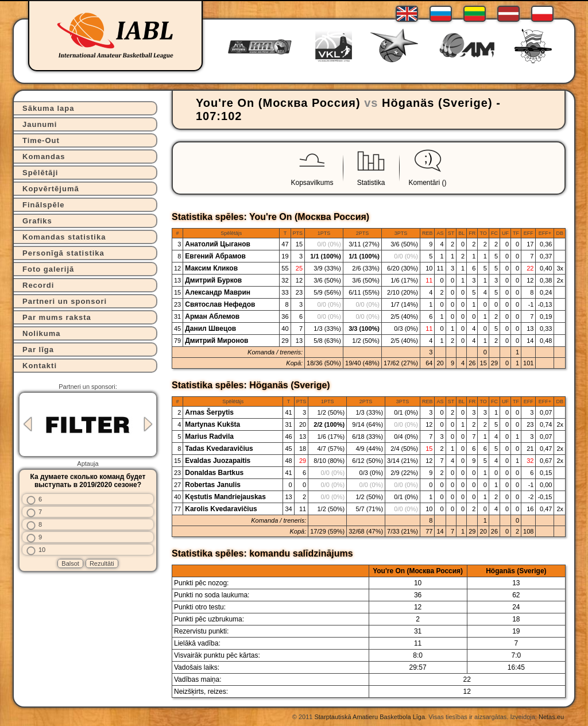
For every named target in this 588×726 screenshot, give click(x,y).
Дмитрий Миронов (216, 341)
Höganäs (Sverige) (437, 103)
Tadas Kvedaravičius (219, 449)
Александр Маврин (218, 292)
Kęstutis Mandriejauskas (225, 497)
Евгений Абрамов (215, 256)
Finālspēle (44, 205)
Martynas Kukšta (212, 424)
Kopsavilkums (312, 183)
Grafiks (37, 221)
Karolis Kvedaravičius (221, 509)
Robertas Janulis (213, 485)
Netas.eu (551, 717)
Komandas (44, 157)
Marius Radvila (209, 437)
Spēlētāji (40, 173)
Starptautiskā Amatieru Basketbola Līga (370, 717)
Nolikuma (42, 333)
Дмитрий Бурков (213, 280)
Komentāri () (428, 183)
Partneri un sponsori (65, 301)
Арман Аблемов (212, 316)
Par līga (38, 350)
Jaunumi (40, 124)
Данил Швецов (210, 329)
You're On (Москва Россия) (278, 103)
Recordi (38, 285)
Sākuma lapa (49, 108)
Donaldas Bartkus (214, 473)
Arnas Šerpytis (209, 412)
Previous (28, 424)
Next (148, 424)
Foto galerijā (48, 269)
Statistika (371, 183)
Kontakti (40, 366)
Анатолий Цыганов (218, 244)
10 (42, 550)
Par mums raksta (57, 317)
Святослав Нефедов (220, 304)
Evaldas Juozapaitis (218, 461)
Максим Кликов (211, 268)
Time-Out (41, 140)
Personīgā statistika (63, 253)
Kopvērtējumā (51, 189)
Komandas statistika (64, 237)
